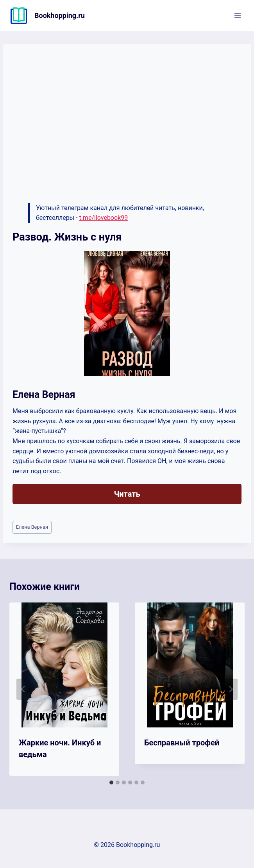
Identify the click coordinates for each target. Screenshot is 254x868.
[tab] (111, 782)
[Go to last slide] (23, 689)
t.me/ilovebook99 (103, 218)
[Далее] (231, 689)
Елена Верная (32, 527)
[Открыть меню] (237, 15)
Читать (127, 494)
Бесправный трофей (182, 743)
